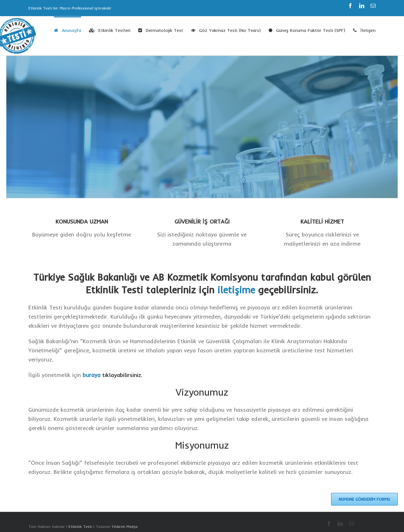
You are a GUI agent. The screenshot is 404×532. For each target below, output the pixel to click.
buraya (92, 375)
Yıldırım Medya (125, 526)
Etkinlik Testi (80, 526)
